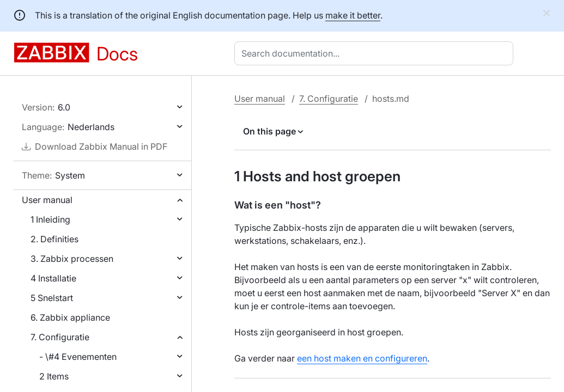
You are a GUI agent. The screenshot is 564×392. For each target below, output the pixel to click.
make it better (353, 15)
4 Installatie (53, 278)
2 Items (54, 376)
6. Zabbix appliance (70, 317)
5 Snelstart (52, 298)
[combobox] (376, 53)
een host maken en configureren (362, 358)
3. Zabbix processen (72, 259)
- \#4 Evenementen (78, 357)
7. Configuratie (60, 337)
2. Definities (54, 239)
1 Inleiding (50, 219)
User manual (47, 200)
